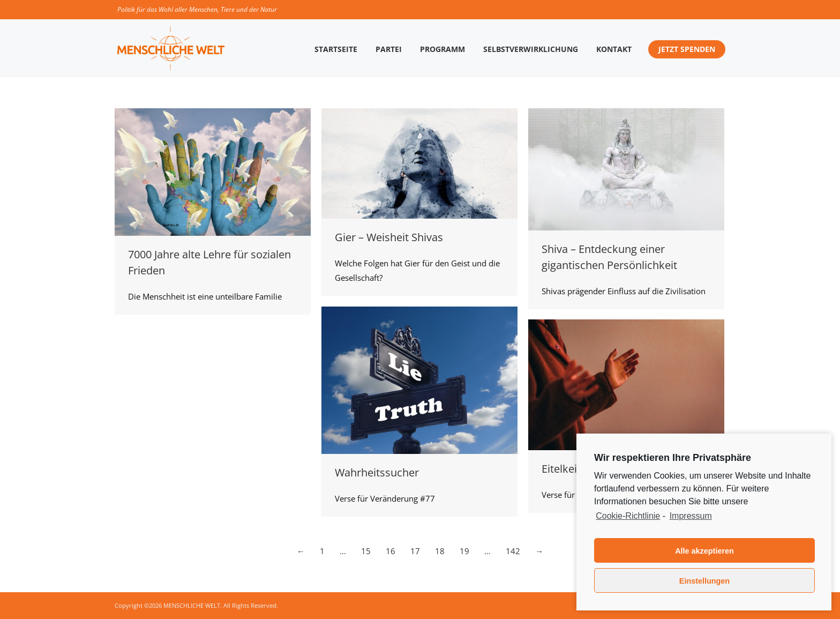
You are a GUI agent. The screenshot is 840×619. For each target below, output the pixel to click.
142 (513, 551)
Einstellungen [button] (704, 581)
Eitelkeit (561, 469)
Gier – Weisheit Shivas (389, 237)
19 (464, 551)
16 (391, 551)
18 (440, 551)
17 (415, 551)
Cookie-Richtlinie (628, 516)
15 (366, 551)
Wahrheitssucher (377, 472)
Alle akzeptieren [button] (704, 551)
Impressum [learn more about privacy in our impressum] (691, 516)
